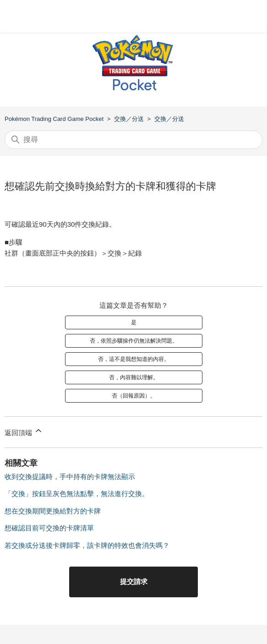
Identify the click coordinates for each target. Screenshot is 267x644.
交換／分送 (129, 119)
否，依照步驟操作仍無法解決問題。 (134, 341)
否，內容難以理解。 (134, 377)
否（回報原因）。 (134, 396)
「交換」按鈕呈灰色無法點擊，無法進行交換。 (77, 494)
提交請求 (134, 581)
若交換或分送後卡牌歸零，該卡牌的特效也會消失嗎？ (87, 545)
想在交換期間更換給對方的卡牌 (53, 511)
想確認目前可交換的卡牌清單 (49, 528)
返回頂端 (24, 431)
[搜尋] (133, 140)
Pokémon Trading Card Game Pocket (54, 119)
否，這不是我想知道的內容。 (134, 359)
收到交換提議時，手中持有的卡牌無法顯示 (70, 477)
